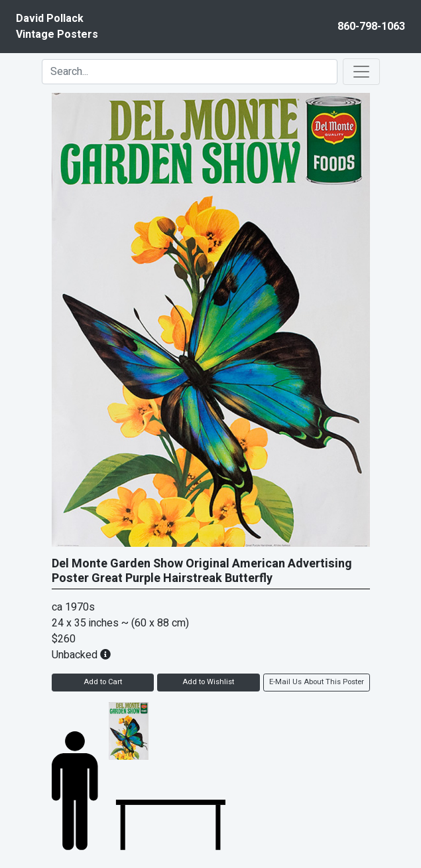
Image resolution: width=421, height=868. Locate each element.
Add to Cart (103, 682)
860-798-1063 (371, 27)
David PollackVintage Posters (57, 27)
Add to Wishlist (208, 682)
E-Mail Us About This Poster (317, 682)
